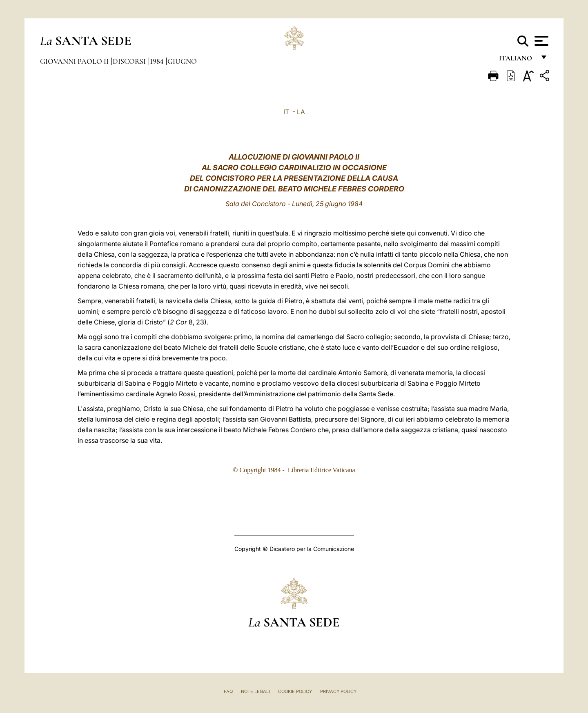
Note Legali (255, 691)
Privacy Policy (338, 691)
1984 (157, 61)
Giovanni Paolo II (75, 61)
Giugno (182, 61)
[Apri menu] (540, 41)
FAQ (228, 691)
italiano (517, 60)
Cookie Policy (295, 691)
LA (301, 112)
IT (286, 112)
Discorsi (130, 61)
